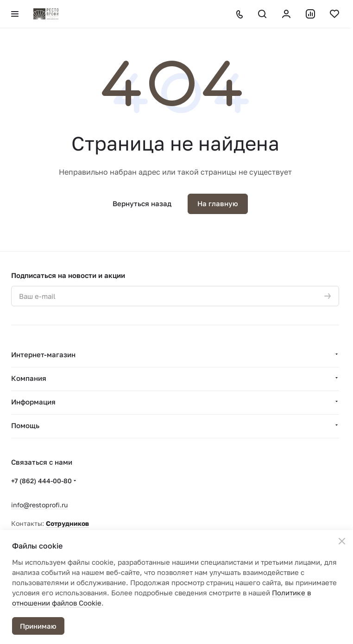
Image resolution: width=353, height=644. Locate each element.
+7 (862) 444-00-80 (41, 481)
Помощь (25, 425)
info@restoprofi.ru (39, 505)
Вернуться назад (142, 203)
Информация (33, 402)
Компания (29, 378)
